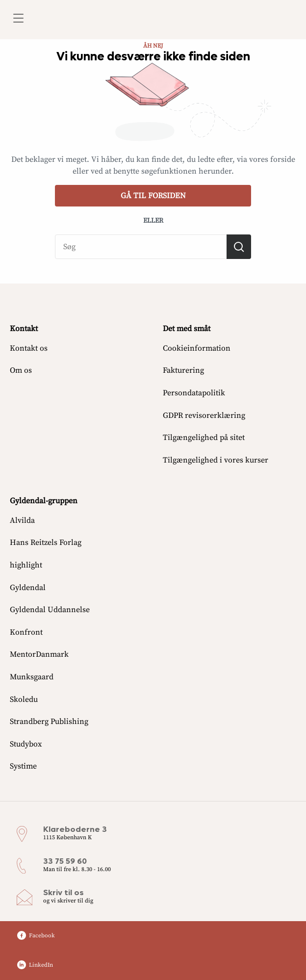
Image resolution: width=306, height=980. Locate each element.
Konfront (26, 632)
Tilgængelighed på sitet (204, 438)
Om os (21, 370)
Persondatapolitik (194, 393)
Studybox (26, 744)
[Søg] (239, 247)
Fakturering (183, 370)
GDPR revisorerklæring (204, 415)
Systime (23, 766)
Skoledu (24, 699)
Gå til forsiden (153, 196)
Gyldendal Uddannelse (50, 610)
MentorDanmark (39, 654)
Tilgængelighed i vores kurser (216, 460)
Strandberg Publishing (49, 722)
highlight (26, 565)
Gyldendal (28, 588)
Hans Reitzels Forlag (46, 542)
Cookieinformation (197, 348)
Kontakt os (29, 348)
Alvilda (22, 520)
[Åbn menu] (18, 20)
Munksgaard (32, 677)
